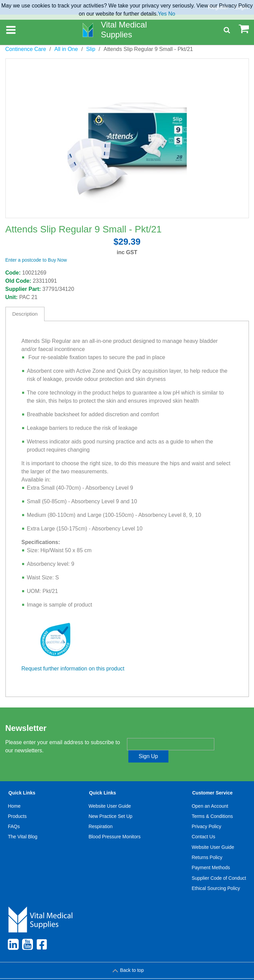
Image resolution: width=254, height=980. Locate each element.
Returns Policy (207, 845)
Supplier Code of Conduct (219, 866)
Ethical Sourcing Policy (216, 876)
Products (17, 804)
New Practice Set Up (111, 804)
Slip (91, 49)
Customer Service (212, 781)
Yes (162, 14)
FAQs (14, 814)
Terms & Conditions (212, 804)
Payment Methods (211, 855)
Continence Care (26, 49)
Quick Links (22, 781)
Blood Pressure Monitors (115, 825)
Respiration (101, 814)
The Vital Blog (23, 825)
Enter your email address (155, 732)
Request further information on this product (73, 669)
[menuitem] (23, 830)
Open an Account (210, 794)
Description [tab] (25, 314)
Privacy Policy (206, 814)
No (172, 14)
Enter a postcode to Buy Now (36, 260)
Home (14, 794)
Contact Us (203, 825)
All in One (66, 49)
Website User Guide (110, 794)
